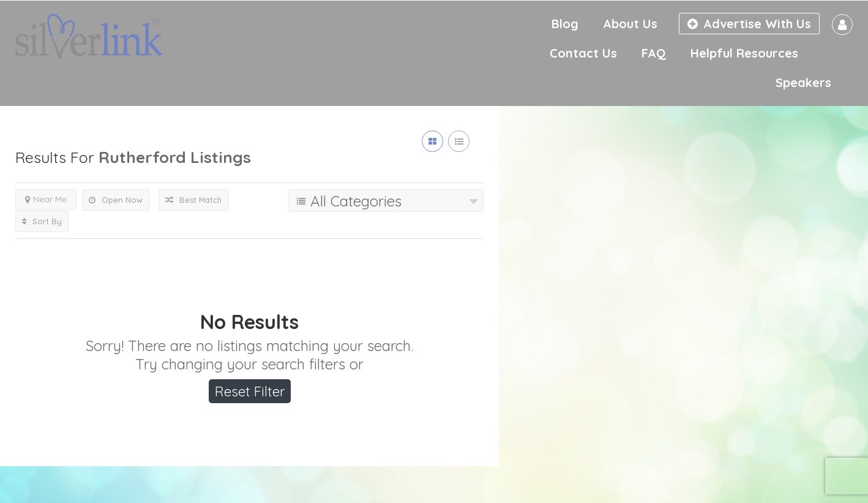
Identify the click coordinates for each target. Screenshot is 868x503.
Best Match (193, 200)
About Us (630, 24)
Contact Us (583, 53)
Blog (565, 24)
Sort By (42, 221)
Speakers (803, 82)
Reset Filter (250, 391)
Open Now (116, 200)
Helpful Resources (744, 53)
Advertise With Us (749, 24)
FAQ (654, 53)
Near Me (46, 199)
